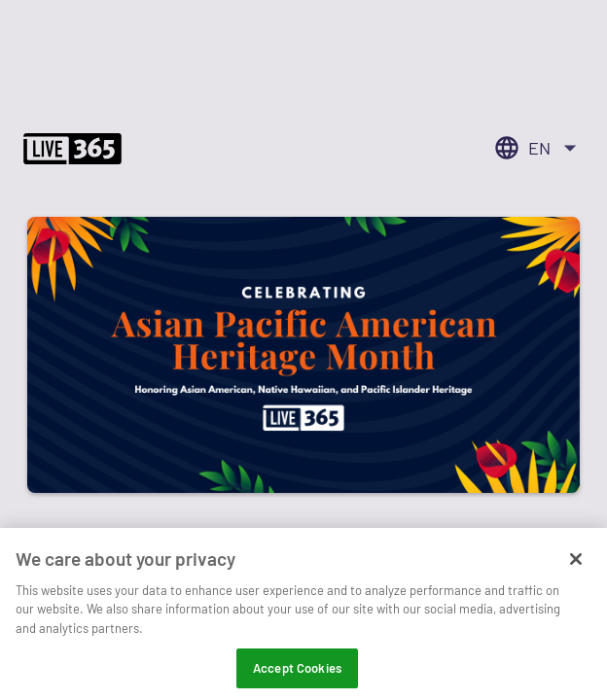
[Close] (576, 573)
